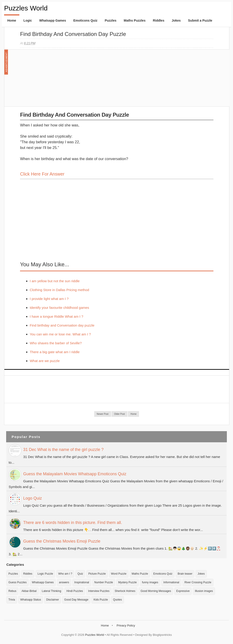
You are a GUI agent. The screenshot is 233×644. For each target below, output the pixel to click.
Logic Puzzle (45, 574)
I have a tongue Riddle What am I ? (57, 316)
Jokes (176, 20)
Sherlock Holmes (125, 591)
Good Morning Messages (156, 591)
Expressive (183, 591)
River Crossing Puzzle (198, 582)
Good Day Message (76, 600)
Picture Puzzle (97, 574)
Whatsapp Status (31, 600)
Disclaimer (53, 600)
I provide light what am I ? (49, 299)
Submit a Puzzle (200, 20)
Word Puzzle (119, 574)
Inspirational (82, 582)
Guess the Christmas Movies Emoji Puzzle (62, 541)
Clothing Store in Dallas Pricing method (60, 290)
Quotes (118, 600)
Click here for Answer (42, 174)
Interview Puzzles (99, 591)
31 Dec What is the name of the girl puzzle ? (63, 450)
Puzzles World (26, 8)
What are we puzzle (45, 361)
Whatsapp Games (53, 20)
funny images (150, 582)
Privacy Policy (126, 625)
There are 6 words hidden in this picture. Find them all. (73, 523)
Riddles (159, 20)
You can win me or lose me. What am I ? (60, 334)
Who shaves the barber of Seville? (56, 343)
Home (12, 20)
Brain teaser (185, 574)
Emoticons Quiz (85, 20)
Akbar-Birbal (29, 591)
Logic (28, 20)
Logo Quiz (33, 498)
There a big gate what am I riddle (55, 352)
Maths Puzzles (135, 20)
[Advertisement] (54, 80)
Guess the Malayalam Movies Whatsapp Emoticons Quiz (75, 474)
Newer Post (103, 414)
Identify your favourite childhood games (60, 308)
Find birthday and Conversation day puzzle (73, 34)
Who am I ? (65, 574)
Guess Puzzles (18, 582)
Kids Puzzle (101, 600)
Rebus (12, 591)
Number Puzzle (104, 582)
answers (64, 582)
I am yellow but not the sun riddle (55, 281)
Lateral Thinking (52, 591)
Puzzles (110, 20)
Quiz (80, 574)
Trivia (12, 600)
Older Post (119, 414)
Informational (171, 582)
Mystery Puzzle (128, 582)
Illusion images (204, 591)
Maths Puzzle (140, 574)
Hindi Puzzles (75, 591)
